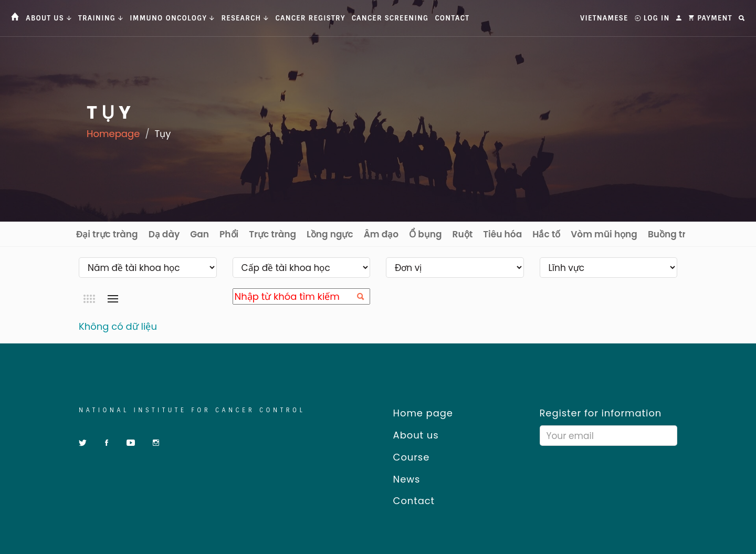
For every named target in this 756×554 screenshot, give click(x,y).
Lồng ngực (330, 234)
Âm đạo (381, 234)
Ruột (463, 234)
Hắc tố (546, 234)
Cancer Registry (311, 18)
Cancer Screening (390, 18)
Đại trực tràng (107, 234)
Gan (199, 234)
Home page (419, 413)
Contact (452, 18)
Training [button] (101, 18)
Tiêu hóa (502, 234)
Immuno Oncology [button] (172, 18)
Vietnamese (604, 18)
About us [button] (49, 18)
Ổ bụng (425, 234)
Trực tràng (272, 234)
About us (412, 435)
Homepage (113, 134)
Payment (710, 18)
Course (408, 457)
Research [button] (245, 18)
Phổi (229, 234)
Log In (652, 18)
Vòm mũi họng (604, 234)
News (403, 479)
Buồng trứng (676, 234)
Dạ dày (164, 234)
